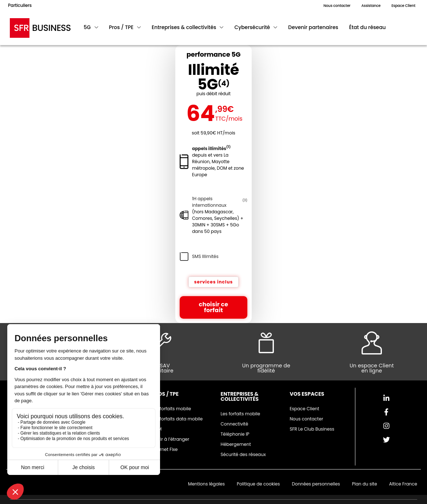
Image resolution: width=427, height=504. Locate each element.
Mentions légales (206, 484)
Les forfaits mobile (171, 409)
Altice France (403, 484)
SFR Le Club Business (312, 429)
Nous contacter (306, 419)
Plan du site (365, 484)
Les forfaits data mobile (177, 419)
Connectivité (235, 424)
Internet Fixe (165, 449)
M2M (157, 429)
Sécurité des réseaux (243, 454)
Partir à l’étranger (171, 439)
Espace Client (304, 409)
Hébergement (236, 444)
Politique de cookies (258, 484)
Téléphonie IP (235, 434)
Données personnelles (316, 484)
